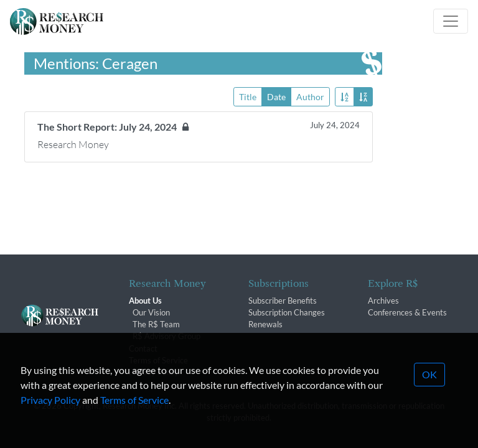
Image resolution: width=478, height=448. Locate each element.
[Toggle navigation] (451, 21)
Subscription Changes (287, 312)
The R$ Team (156, 324)
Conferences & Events (407, 312)
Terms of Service (134, 415)
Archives (383, 301)
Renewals (265, 324)
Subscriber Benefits (283, 301)
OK (429, 390)
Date (276, 96)
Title (248, 96)
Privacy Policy (50, 415)
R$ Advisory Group (166, 336)
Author (310, 96)
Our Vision (151, 312)
